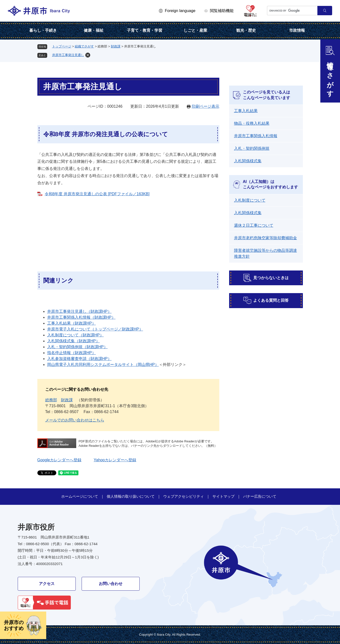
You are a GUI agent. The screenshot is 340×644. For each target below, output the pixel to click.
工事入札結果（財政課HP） (72, 323)
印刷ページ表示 (206, 106)
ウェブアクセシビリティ (184, 496)
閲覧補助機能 (222, 11)
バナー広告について (260, 496)
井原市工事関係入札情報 (256, 136)
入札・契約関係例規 (252, 148)
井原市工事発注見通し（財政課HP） (79, 311)
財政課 (116, 46)
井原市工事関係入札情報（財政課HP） (81, 317)
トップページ (62, 46)
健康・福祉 (94, 30)
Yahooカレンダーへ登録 (115, 460)
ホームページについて (80, 496)
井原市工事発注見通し (68, 55)
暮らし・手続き (43, 30)
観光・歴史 (246, 30)
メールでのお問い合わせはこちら (75, 420)
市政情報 (297, 30)
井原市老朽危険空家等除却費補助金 (266, 238)
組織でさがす (84, 46)
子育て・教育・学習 (145, 30)
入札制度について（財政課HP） (75, 335)
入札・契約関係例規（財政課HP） (77, 347)
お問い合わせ (111, 584)
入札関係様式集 (248, 161)
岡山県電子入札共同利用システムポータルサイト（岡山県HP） (103, 365)
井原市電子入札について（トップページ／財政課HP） (95, 329)
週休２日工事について (254, 225)
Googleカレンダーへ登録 (59, 460)
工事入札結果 (246, 111)
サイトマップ (223, 496)
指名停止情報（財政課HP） (72, 353)
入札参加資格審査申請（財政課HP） (79, 359)
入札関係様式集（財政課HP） (74, 341)
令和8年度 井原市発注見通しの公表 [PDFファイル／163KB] (97, 194)
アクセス (47, 584)
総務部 (51, 400)
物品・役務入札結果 (252, 123)
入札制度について (250, 200)
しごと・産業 (195, 30)
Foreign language (180, 11)
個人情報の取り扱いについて (131, 496)
